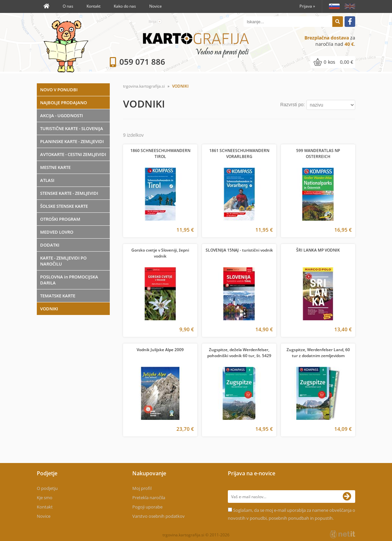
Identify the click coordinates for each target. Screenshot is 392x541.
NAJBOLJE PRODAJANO (64, 103)
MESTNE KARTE (55, 167)
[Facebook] (350, 22)
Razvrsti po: (293, 105)
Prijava (307, 6)
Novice (156, 6)
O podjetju (47, 488)
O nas (68, 6)
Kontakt (94, 6)
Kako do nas (125, 6)
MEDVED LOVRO (57, 232)
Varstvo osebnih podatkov (159, 516)
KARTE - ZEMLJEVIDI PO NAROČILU (63, 261)
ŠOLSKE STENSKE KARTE (64, 206)
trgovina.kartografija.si (144, 86)
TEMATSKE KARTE (58, 296)
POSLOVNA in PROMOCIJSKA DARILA (69, 280)
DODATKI (50, 245)
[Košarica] (333, 62)
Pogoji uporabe (147, 507)
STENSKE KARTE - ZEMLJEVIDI (69, 193)
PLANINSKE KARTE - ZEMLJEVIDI (72, 141)
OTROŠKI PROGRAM (60, 219)
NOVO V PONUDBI (59, 90)
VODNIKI (49, 309)
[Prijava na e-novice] (349, 497)
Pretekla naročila (149, 498)
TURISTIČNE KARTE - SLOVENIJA (72, 128)
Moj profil (142, 488)
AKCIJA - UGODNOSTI (62, 116)
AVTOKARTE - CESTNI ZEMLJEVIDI (73, 154)
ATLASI (47, 180)
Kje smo (45, 498)
